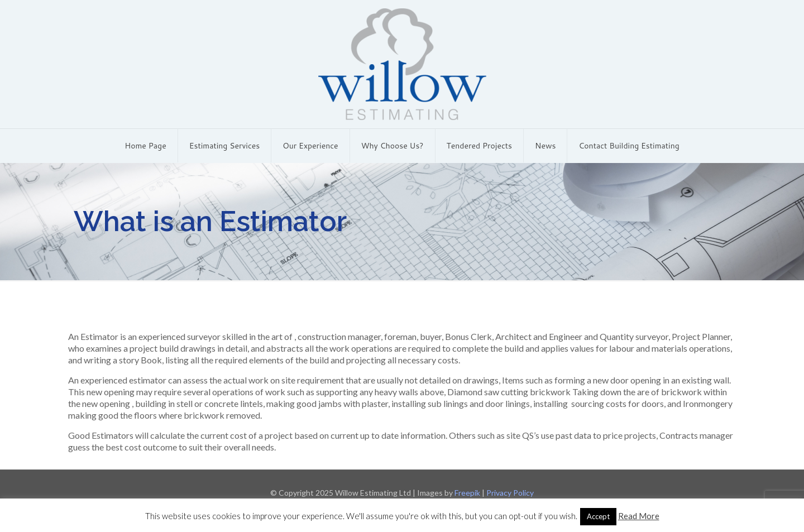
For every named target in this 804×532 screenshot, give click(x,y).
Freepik (467, 493)
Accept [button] (598, 516)
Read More (639, 516)
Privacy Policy (510, 493)
